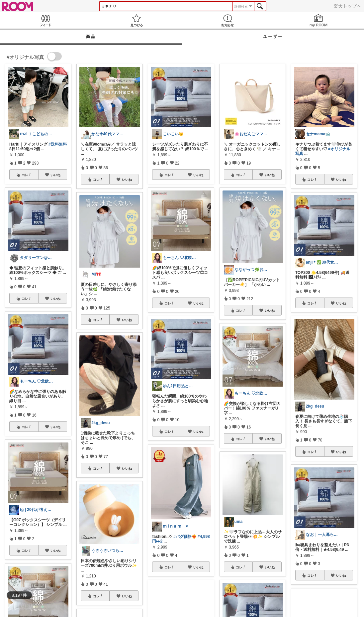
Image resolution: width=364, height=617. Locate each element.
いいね (55, 175)
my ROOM (318, 20)
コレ (27, 175)
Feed (45, 20)
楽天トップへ (347, 6)
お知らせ (227, 20)
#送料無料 (58, 144)
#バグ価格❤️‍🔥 (185, 537)
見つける (136, 20)
